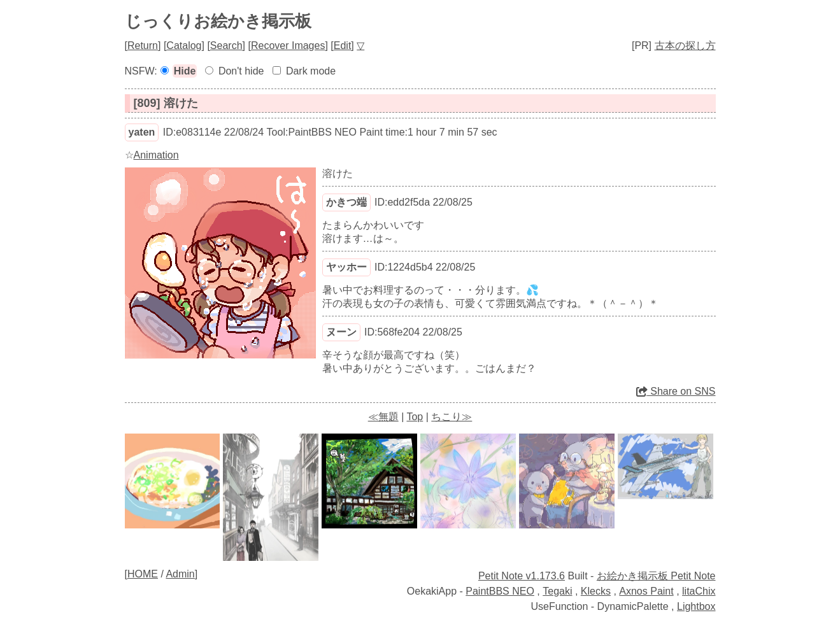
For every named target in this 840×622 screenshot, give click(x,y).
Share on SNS (676, 391)
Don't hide (241, 71)
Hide (185, 71)
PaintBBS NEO (500, 591)
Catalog (184, 46)
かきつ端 (346, 202)
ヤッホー (346, 267)
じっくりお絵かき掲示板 (218, 21)
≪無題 (383, 417)
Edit (343, 46)
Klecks (596, 591)
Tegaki (557, 591)
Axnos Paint (646, 591)
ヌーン (341, 332)
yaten (142, 132)
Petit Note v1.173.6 (522, 576)
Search (226, 46)
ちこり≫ (452, 417)
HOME (143, 574)
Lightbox (696, 606)
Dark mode (311, 71)
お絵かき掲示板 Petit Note (656, 576)
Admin (180, 574)
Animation (156, 155)
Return (143, 46)
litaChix (699, 591)
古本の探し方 (685, 46)
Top (415, 417)
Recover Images (288, 46)
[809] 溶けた (166, 103)
